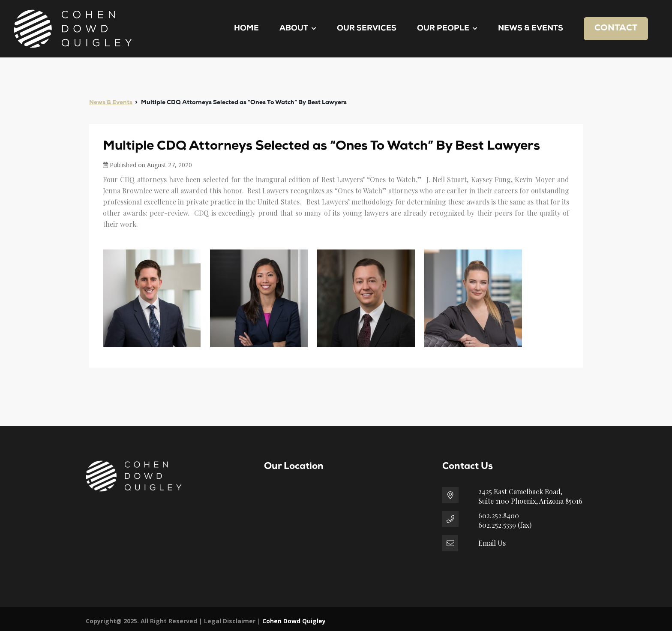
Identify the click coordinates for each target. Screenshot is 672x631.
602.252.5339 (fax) (505, 525)
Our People (447, 29)
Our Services (367, 29)
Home (246, 29)
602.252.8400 (499, 515)
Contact (616, 28)
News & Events (531, 29)
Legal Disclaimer (230, 621)
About (298, 29)
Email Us (492, 543)
